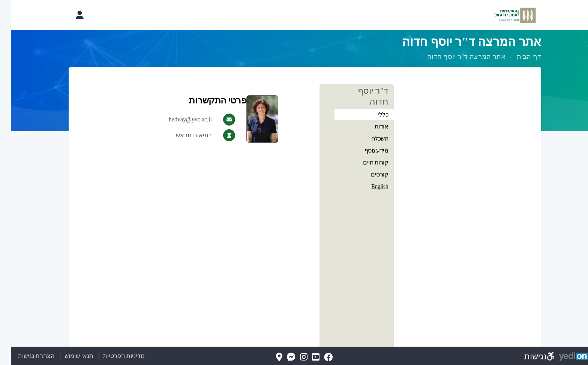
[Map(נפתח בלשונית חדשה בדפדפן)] (268, 357)
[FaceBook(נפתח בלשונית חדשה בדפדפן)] (317, 357)
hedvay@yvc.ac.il (179, 119)
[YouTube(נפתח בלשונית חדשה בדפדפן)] (305, 357)
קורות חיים (365, 162)
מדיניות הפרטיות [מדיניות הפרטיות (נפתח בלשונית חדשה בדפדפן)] (113, 356)
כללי (372, 114)
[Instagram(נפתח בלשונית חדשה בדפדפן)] (293, 357)
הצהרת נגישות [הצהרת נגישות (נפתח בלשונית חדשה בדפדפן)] (25, 356)
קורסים (369, 174)
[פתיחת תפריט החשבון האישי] (69, 15)
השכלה (369, 138)
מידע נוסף (366, 150)
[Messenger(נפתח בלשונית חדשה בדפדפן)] (280, 357)
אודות (371, 126)
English (369, 186)
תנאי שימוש (64, 356)
